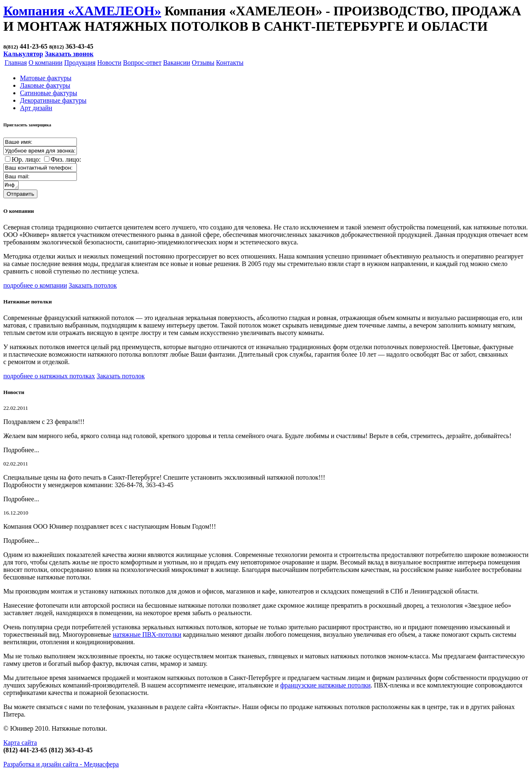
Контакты (230, 63)
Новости (109, 63)
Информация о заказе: (11, 186)
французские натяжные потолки (325, 686)
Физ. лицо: (66, 159)
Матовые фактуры (46, 78)
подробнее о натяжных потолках (49, 377)
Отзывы (203, 63)
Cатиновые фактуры (48, 93)
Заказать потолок (93, 287)
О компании (46, 63)
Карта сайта (20, 744)
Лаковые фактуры (45, 85)
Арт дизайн (36, 108)
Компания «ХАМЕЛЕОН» (82, 11)
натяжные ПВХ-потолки (147, 636)
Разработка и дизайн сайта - (61, 765)
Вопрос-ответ (142, 63)
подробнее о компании (35, 287)
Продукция (80, 63)
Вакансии (176, 63)
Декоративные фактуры (53, 100)
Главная (16, 63)
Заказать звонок (69, 54)
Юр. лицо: (26, 159)
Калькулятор (23, 54)
